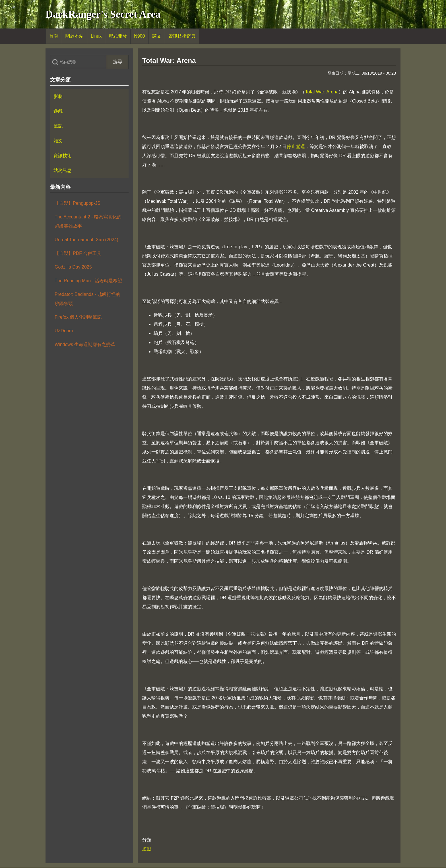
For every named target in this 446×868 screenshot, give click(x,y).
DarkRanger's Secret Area (103, 14)
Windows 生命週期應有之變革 (85, 344)
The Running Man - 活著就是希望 (88, 281)
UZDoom (64, 331)
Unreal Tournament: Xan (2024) (86, 240)
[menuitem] (54, 36)
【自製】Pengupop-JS (78, 203)
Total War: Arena (322, 92)
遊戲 (147, 849)
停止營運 (296, 147)
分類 (147, 840)
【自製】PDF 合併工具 (78, 253)
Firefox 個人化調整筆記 (78, 317)
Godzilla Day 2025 (73, 267)
